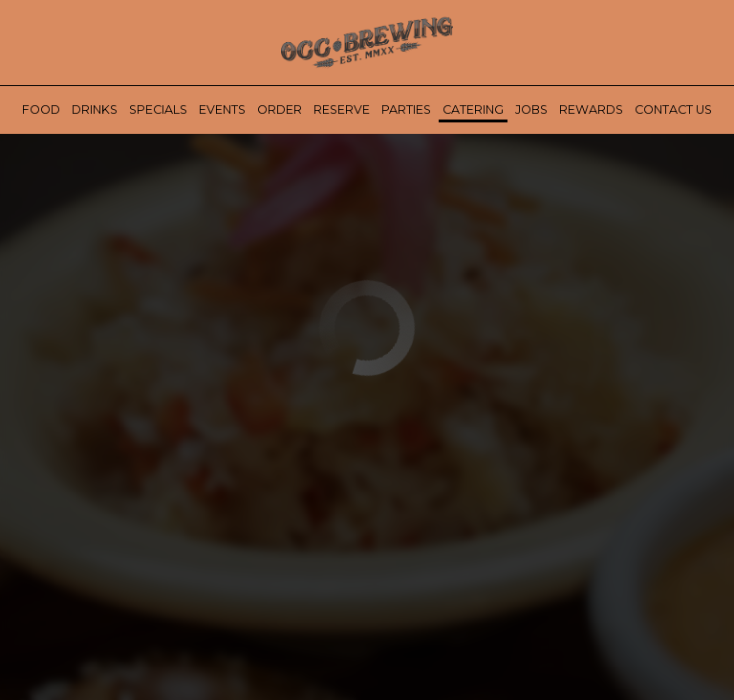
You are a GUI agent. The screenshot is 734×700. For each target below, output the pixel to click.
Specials (158, 109)
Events (222, 109)
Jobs (531, 109)
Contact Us (673, 109)
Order (280, 109)
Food (41, 109)
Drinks (95, 109)
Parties (406, 109)
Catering (473, 109)
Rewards (591, 109)
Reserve (342, 109)
